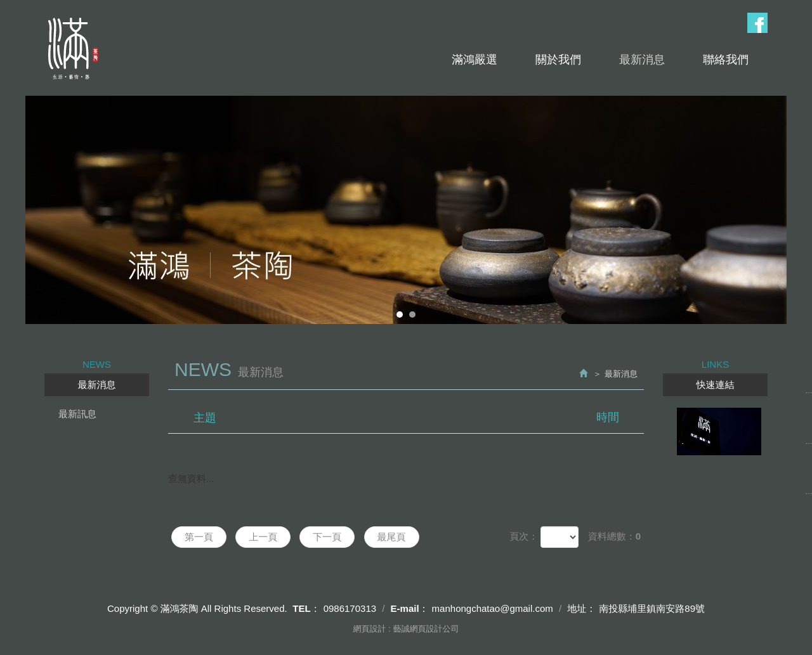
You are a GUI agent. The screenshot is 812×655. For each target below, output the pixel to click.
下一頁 (327, 537)
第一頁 (199, 537)
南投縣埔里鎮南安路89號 (652, 608)
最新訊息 (77, 414)
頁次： (524, 536)
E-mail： (410, 608)
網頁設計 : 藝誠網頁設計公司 (406, 629)
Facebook (757, 23)
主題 (414, 417)
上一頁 (263, 537)
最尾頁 (392, 537)
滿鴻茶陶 (72, 49)
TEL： (306, 608)
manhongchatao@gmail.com (493, 608)
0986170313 (350, 608)
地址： (581, 608)
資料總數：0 (614, 536)
